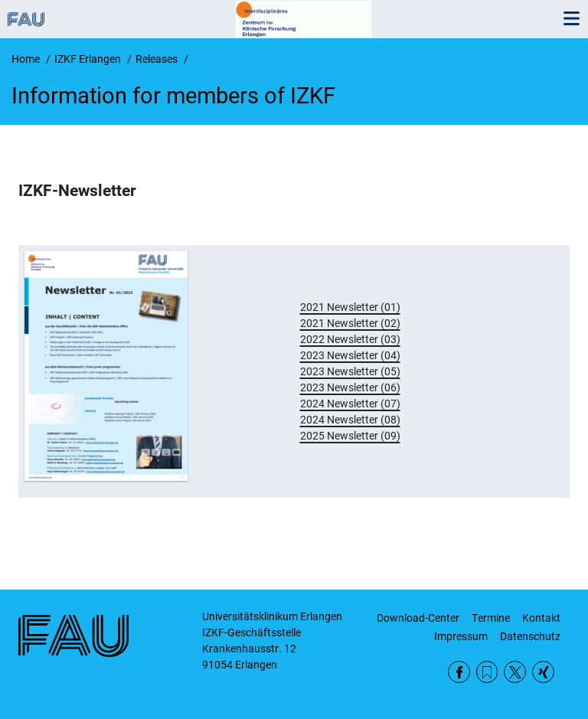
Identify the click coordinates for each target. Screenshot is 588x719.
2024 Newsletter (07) (350, 404)
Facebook (459, 672)
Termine (491, 618)
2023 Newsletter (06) (350, 387)
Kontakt (541, 618)
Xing (543, 672)
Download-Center (418, 618)
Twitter (515, 672)
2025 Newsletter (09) (350, 436)
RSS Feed (487, 672)
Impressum (461, 636)
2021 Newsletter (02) (350, 323)
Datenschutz (530, 636)
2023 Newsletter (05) (350, 371)
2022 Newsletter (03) (350, 339)
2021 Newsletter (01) (350, 307)
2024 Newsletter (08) (350, 420)
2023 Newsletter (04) (350, 355)
